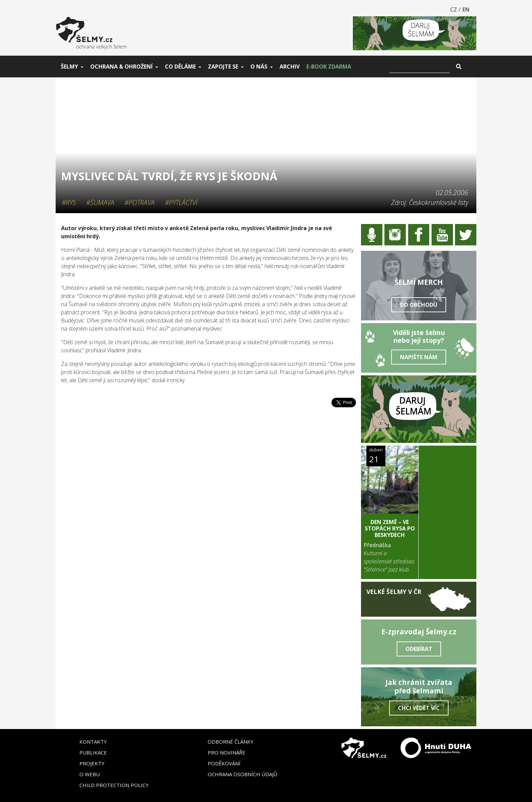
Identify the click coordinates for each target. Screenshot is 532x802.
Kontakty (93, 742)
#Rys (69, 202)
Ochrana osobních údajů (242, 774)
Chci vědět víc (419, 708)
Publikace (93, 752)
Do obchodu (419, 305)
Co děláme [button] (180, 67)
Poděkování (224, 763)
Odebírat (419, 649)
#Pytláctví (181, 202)
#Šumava (100, 202)
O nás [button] (259, 67)
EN (466, 10)
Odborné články (231, 742)
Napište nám (419, 357)
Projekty (92, 763)
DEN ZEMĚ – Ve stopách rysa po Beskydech (390, 528)
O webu (90, 774)
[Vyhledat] (420, 67)
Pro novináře (226, 752)
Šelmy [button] (69, 67)
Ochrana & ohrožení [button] (121, 67)
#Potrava (140, 202)
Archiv (290, 67)
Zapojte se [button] (223, 67)
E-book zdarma (329, 67)
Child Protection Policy (114, 785)
